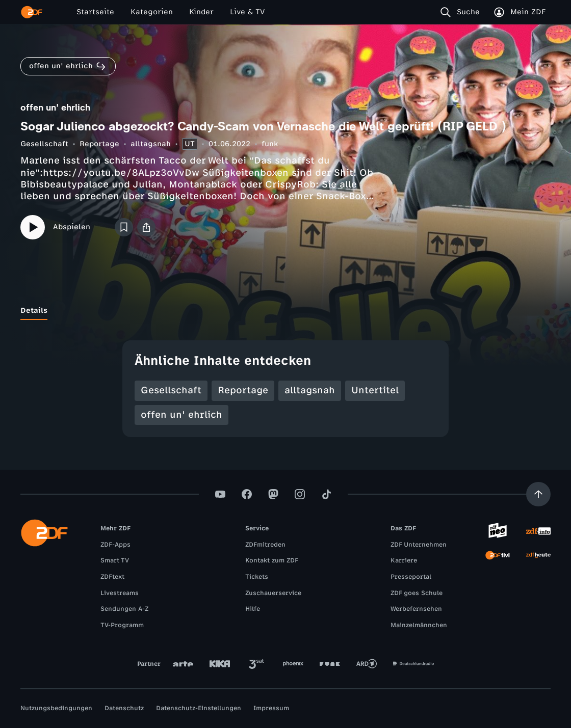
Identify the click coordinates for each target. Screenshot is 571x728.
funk (270, 144)
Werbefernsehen (416, 609)
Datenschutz (124, 708)
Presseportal (411, 577)
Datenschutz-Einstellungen (199, 708)
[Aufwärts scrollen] (538, 494)
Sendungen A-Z (124, 609)
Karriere (404, 560)
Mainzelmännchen (419, 625)
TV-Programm (122, 625)
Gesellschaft (44, 144)
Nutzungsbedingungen (56, 708)
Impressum (271, 708)
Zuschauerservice (273, 593)
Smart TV (115, 560)
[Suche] (462, 12)
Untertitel (375, 390)
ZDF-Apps (115, 545)
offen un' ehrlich (181, 415)
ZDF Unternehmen (419, 545)
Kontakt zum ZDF (272, 560)
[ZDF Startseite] (32, 12)
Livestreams (120, 593)
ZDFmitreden (265, 545)
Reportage (99, 144)
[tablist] (285, 311)
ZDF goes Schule (417, 593)
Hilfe (253, 609)
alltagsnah (151, 144)
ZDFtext (112, 577)
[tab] (34, 311)
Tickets (257, 577)
